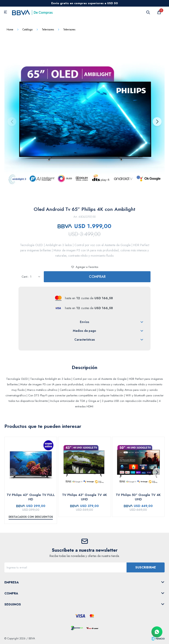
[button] (157, 122)
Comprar (97, 277)
